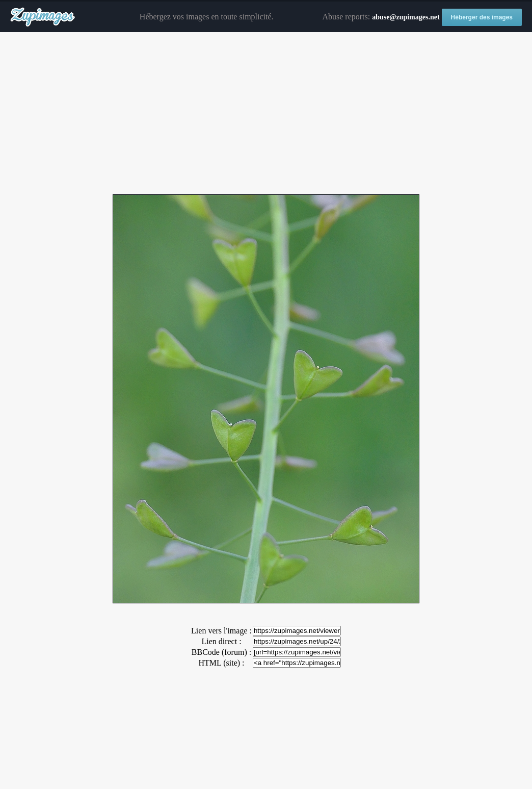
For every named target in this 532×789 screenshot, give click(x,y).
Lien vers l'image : (221, 631)
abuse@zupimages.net (406, 17)
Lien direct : (221, 641)
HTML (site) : (221, 663)
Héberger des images (482, 17)
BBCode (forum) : (221, 652)
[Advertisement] (266, 114)
